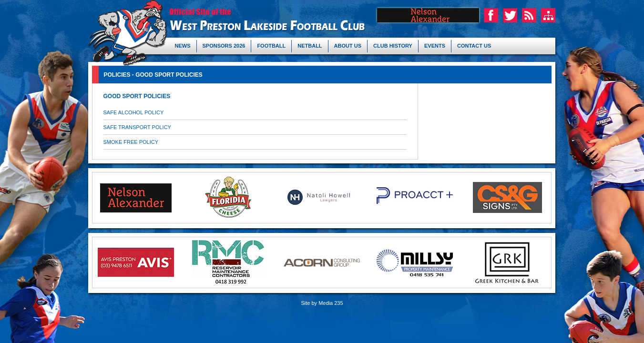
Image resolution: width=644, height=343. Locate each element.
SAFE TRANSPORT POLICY (137, 127)
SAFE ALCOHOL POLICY (134, 112)
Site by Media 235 (322, 303)
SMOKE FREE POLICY (131, 142)
